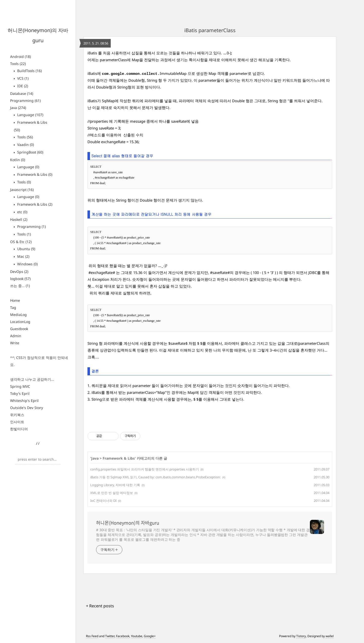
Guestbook (19, 329)
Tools (18, 64)
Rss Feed (92, 636)
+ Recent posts (100, 606)
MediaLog (18, 315)
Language (30, 115)
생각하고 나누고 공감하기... (32, 379)
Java (18, 108)
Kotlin (18, 160)
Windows (27, 264)
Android (20, 57)
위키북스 (17, 415)
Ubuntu (26, 249)
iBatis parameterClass (210, 30)
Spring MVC (20, 386)
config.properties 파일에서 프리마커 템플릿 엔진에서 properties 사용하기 (145, 469)
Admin (16, 336)
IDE (22, 86)
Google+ (150, 636)
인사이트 (17, 422)
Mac (23, 256)
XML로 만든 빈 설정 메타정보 (112, 493)
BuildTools (29, 71)
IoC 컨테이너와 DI (103, 501)
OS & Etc (21, 242)
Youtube (137, 636)
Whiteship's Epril (24, 401)
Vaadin (25, 145)
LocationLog (20, 322)
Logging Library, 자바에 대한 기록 (115, 485)
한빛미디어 (19, 429)
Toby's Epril (20, 393)
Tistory (301, 636)
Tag (13, 307)
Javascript (22, 190)
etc (22, 212)
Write (15, 343)
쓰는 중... (20, 286)
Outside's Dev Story (27, 408)
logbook (20, 279)
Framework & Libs (34, 174)
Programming (25, 101)
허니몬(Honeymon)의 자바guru (128, 523)
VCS (22, 78)
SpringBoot (30, 152)
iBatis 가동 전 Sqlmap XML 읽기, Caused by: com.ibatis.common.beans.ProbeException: (155, 477)
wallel (330, 636)
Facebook (123, 636)
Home (15, 300)
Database (22, 93)
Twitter (110, 636)
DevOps (19, 272)
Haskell (19, 219)
